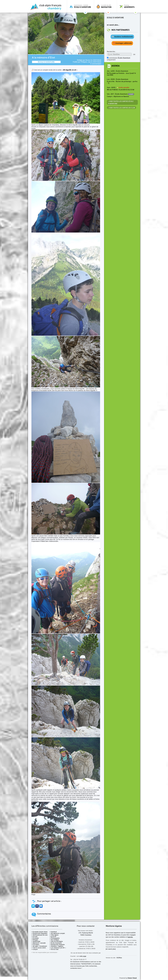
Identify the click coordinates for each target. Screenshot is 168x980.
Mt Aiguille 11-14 (70, 70)
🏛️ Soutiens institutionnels (122, 37)
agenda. (130, 937)
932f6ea (119, 958)
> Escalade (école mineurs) (40, 932)
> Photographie (55, 938)
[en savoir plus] (111, 949)
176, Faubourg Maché (86, 933)
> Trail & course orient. (39, 948)
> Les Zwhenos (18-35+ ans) (59, 948)
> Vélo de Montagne (56, 941)
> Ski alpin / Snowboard (39, 946)
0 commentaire (96, 64)
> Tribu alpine (54, 935)
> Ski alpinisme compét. (57, 933)
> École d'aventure (56, 943)
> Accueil (34, 937)
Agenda (116, 66)
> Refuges (35, 940)
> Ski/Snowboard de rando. (40, 935)
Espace (129, 6)
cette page (83, 956)
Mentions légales (114, 926)
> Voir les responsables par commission (44, 952)
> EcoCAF (53, 937)
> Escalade (35, 938)
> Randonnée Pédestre (57, 945)
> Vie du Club (54, 949)
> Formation (35, 945)
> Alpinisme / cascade (39, 943)
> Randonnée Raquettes (39, 933)
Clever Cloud (132, 978)
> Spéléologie (36, 941)
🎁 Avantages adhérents (122, 43)
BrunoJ (88, 60)
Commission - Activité (81, 6)
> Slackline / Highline (56, 946)
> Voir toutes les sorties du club (122, 108)
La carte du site (106, 6)
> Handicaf (53, 932)
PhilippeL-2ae (86, 62)
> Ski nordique (54, 940)
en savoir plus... (113, 25)
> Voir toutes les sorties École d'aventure (121, 103)
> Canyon (35, 949)
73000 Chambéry (86, 935)
